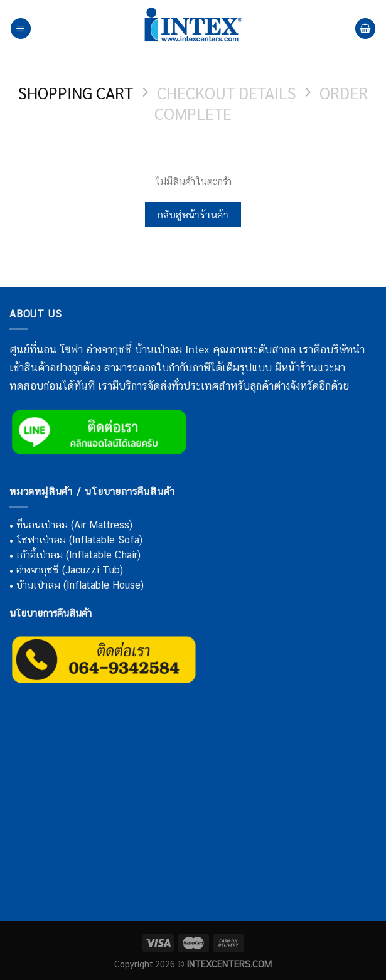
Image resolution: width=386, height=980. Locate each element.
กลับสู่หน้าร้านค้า (193, 214)
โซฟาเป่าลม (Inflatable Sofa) (79, 540)
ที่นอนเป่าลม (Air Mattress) (74, 525)
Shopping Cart (76, 93)
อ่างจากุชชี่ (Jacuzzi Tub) (70, 570)
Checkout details (227, 93)
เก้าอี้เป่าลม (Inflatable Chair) (78, 555)
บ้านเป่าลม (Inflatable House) (80, 585)
